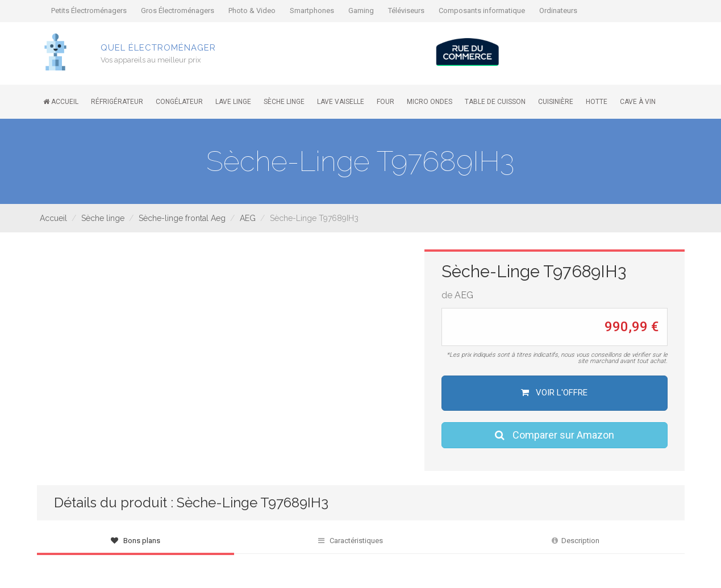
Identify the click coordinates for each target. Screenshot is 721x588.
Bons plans (136, 541)
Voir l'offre (554, 393)
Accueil (53, 218)
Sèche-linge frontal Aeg (182, 218)
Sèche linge (103, 218)
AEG (248, 218)
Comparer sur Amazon (555, 435)
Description (576, 541)
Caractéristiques (351, 541)
